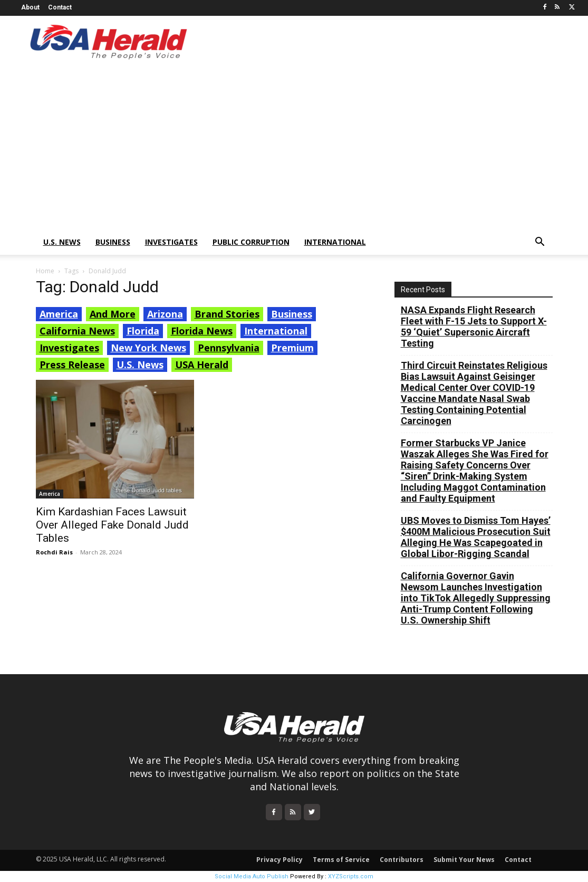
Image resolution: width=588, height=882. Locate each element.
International (335, 242)
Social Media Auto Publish (252, 876)
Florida (143, 331)
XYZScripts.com (351, 876)
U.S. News (62, 242)
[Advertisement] (294, 150)
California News (77, 331)
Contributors (402, 860)
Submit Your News (464, 860)
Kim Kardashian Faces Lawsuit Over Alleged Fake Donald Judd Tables (112, 525)
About (30, 7)
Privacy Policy (279, 860)
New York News (148, 348)
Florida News (202, 331)
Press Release (72, 365)
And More (113, 314)
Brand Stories (227, 314)
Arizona (165, 314)
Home (45, 271)
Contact (60, 7)
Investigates (171, 242)
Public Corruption (251, 242)
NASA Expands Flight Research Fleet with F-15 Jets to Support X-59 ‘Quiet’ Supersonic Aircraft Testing (474, 327)
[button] (540, 243)
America (59, 314)
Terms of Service (341, 860)
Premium (292, 348)
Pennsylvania (229, 348)
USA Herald (202, 365)
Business (113, 242)
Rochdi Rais (54, 552)
